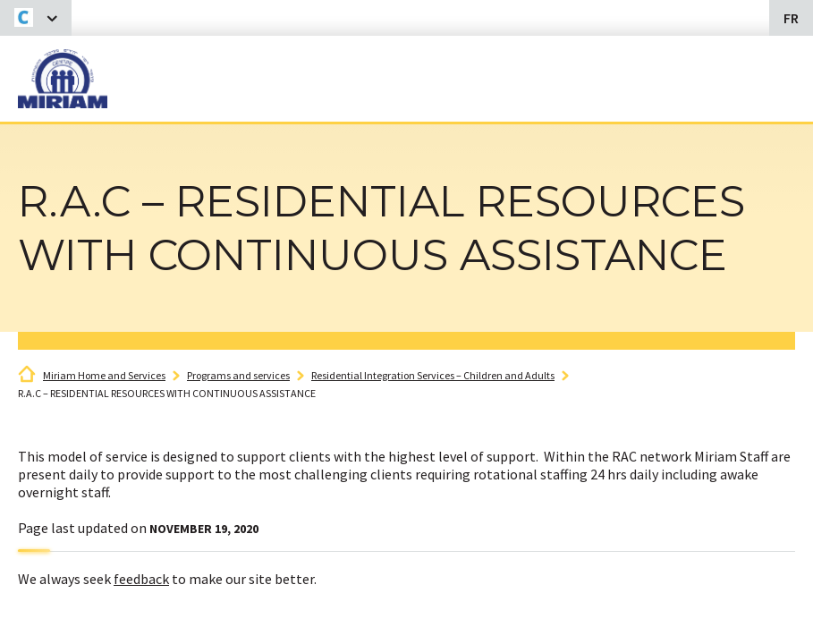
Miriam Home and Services (104, 375)
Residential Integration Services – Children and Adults (433, 375)
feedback (141, 579)
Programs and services (238, 375)
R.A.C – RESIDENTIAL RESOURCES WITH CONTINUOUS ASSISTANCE (167, 393)
